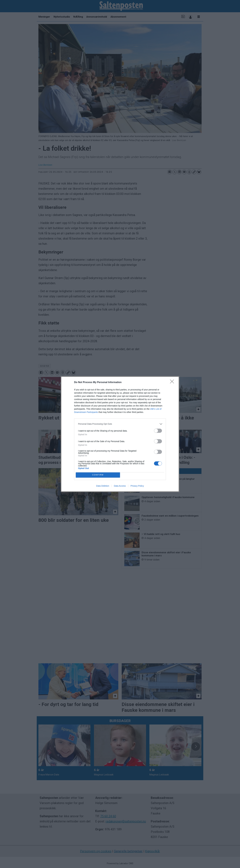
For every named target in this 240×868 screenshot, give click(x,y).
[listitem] (120, 424)
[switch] (158, 431)
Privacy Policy (137, 486)
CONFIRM (98, 475)
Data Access (120, 486)
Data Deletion (103, 486)
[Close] (173, 382)
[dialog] (120, 434)
